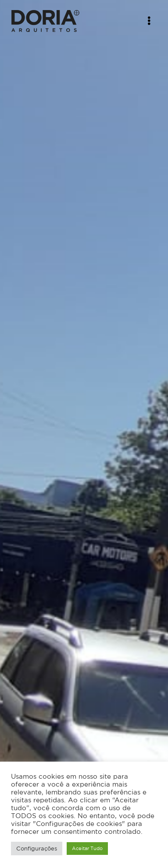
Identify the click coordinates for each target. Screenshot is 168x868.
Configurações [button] (37, 849)
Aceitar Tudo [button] (87, 848)
